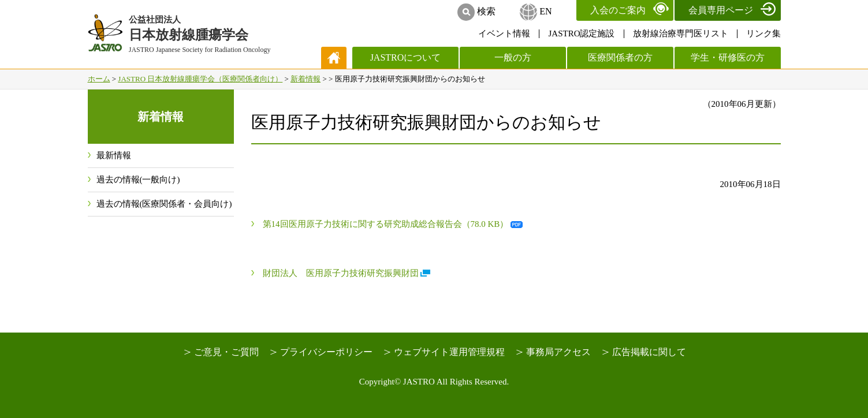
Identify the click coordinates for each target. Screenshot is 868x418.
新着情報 (306, 79)
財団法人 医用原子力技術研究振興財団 (341, 273)
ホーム (99, 79)
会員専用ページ (721, 10)
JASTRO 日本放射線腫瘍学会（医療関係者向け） (200, 79)
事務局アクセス (558, 352)
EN (545, 11)
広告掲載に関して (649, 352)
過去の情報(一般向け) (138, 180)
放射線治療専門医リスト (681, 33)
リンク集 (763, 33)
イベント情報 (504, 33)
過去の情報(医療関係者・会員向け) (164, 204)
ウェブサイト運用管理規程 (449, 352)
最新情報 (114, 155)
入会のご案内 (618, 10)
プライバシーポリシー (326, 352)
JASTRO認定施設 (581, 33)
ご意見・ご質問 (226, 352)
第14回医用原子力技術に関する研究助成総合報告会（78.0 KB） (386, 224)
